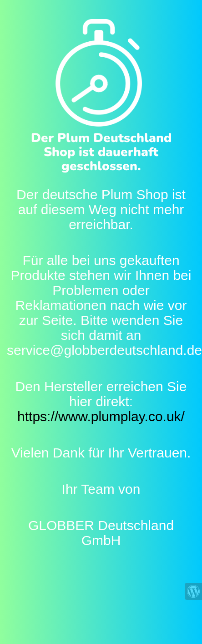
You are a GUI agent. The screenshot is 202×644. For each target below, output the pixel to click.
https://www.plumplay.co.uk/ (101, 416)
